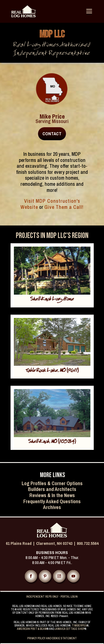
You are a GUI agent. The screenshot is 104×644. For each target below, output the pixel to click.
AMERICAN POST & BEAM (32, 629)
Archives (52, 507)
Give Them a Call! (64, 207)
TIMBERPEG (79, 626)
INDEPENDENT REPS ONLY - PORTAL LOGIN (52, 597)
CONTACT (52, 134)
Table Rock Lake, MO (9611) (52, 371)
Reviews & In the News (52, 495)
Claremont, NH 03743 (54, 543)
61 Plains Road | (21, 543)
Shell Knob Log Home (52, 300)
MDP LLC (52, 35)
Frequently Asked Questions (52, 501)
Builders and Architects (52, 489)
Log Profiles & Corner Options (52, 483)
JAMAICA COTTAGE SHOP (70, 629)
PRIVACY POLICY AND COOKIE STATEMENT (52, 638)
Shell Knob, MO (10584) (52, 442)
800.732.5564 (88, 543)
